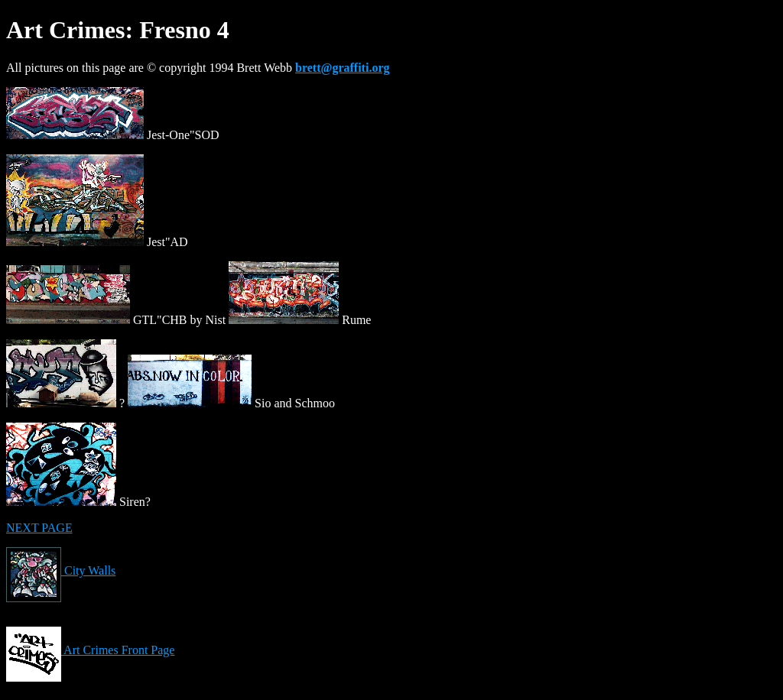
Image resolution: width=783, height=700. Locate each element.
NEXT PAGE (39, 528)
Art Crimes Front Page (90, 650)
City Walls (61, 570)
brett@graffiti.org (342, 68)
